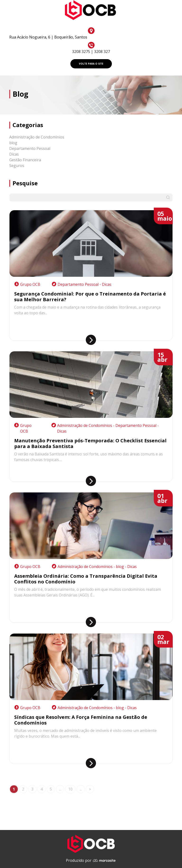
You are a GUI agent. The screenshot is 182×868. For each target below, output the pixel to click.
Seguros (17, 166)
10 (70, 789)
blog (13, 143)
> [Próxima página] (90, 789)
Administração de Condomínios (37, 137)
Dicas (14, 154)
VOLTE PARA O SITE (91, 64)
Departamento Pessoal (30, 148)
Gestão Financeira (25, 160)
